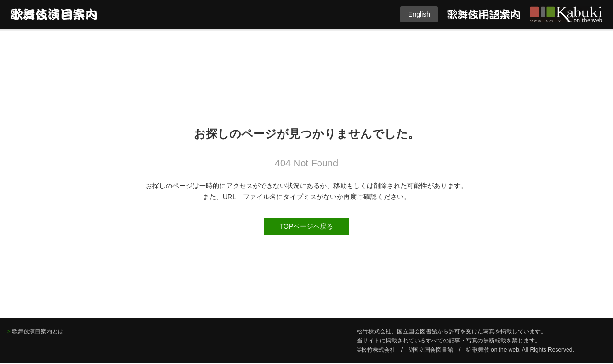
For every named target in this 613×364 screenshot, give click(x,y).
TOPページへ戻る (307, 226)
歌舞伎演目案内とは (38, 331)
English (419, 14)
